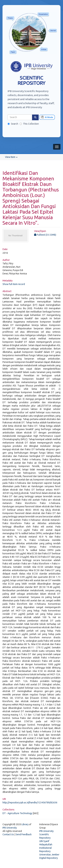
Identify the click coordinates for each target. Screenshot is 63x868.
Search (13, 124)
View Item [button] (11, 157)
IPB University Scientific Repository (46, 834)
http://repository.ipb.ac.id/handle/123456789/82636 (30, 803)
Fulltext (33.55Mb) (45, 235)
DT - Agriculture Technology (17, 813)
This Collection (29, 124)
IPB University (10, 828)
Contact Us (8, 834)
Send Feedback (24, 834)
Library (25, 824)
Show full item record (14, 284)
